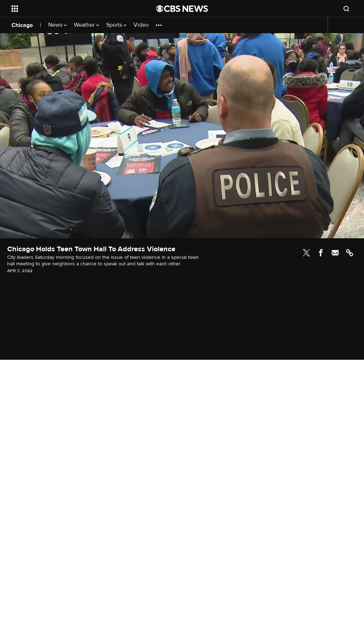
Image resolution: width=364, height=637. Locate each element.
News (57, 25)
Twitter (306, 253)
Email (335, 253)
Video (141, 25)
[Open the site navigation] (68, 9)
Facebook (321, 253)
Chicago (22, 25)
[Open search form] (346, 9)
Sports (116, 25)
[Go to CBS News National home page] (182, 9)
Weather (86, 25)
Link (350, 253)
